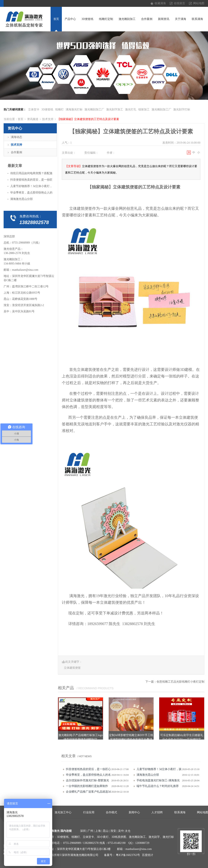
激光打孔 (131, 110)
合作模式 (111, 812)
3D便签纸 (87, 19)
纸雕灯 (59, 110)
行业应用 (89, 812)
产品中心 (70, 19)
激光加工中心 (63, 812)
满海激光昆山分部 (148, 775)
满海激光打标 (74, 110)
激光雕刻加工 (127, 19)
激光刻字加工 (115, 110)
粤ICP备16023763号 (128, 855)
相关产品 (66, 688)
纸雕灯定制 (106, 19)
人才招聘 (157, 812)
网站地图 (199, 3)
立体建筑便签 (72, 668)
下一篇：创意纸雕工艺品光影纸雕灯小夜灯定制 (175, 682)
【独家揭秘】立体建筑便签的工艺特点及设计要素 (88, 119)
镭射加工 (144, 110)
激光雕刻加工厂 (94, 110)
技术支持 (48, 119)
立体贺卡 (34, 110)
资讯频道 (33, 119)
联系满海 (197, 19)
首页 (56, 19)
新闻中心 (134, 812)
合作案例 (147, 19)
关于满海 (180, 19)
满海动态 (16, 137)
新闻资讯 (164, 19)
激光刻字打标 (182, 110)
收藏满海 (160, 3)
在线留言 (179, 3)
